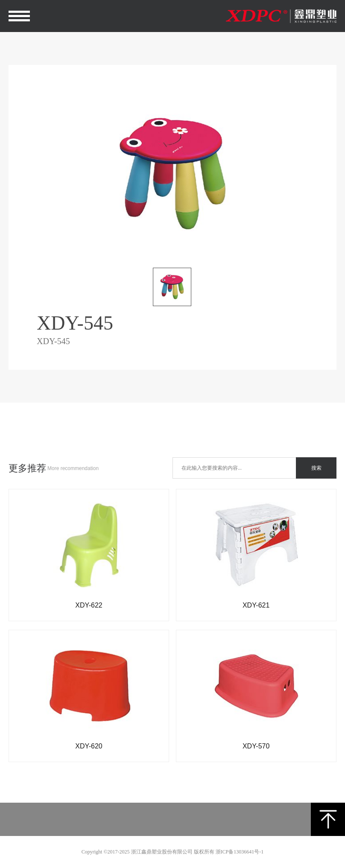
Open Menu (19, 16)
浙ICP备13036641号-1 (240, 852)
